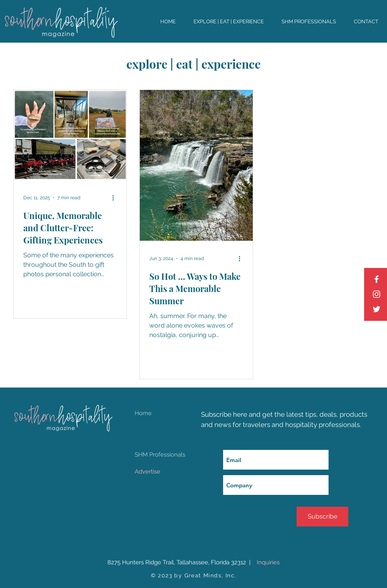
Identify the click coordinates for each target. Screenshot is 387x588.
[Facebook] (377, 279)
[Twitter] (377, 309)
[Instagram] (377, 294)
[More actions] (116, 198)
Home (143, 413)
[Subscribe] (322, 517)
